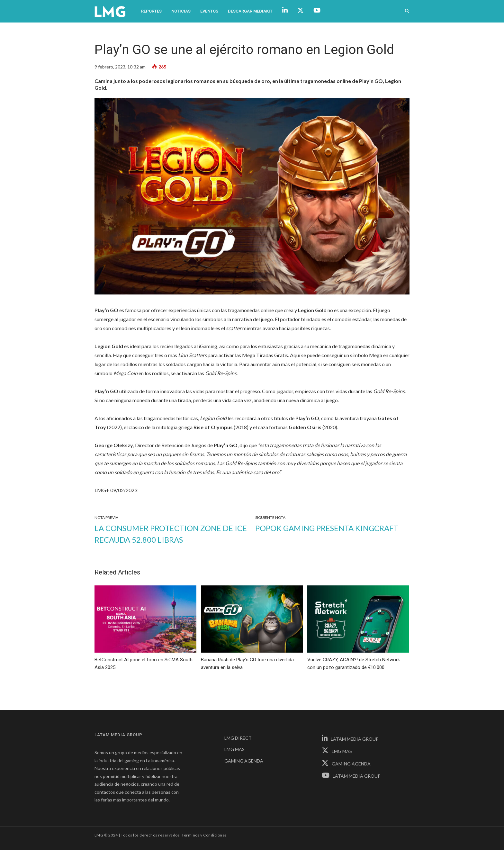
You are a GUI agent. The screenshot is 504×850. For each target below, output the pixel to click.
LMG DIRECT (238, 738)
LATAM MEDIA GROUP (350, 739)
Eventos (209, 11)
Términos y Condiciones (204, 835)
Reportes (151, 11)
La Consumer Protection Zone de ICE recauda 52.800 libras (171, 534)
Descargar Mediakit (250, 11)
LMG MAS (234, 749)
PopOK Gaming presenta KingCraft (327, 528)
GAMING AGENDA (244, 761)
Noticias (181, 11)
